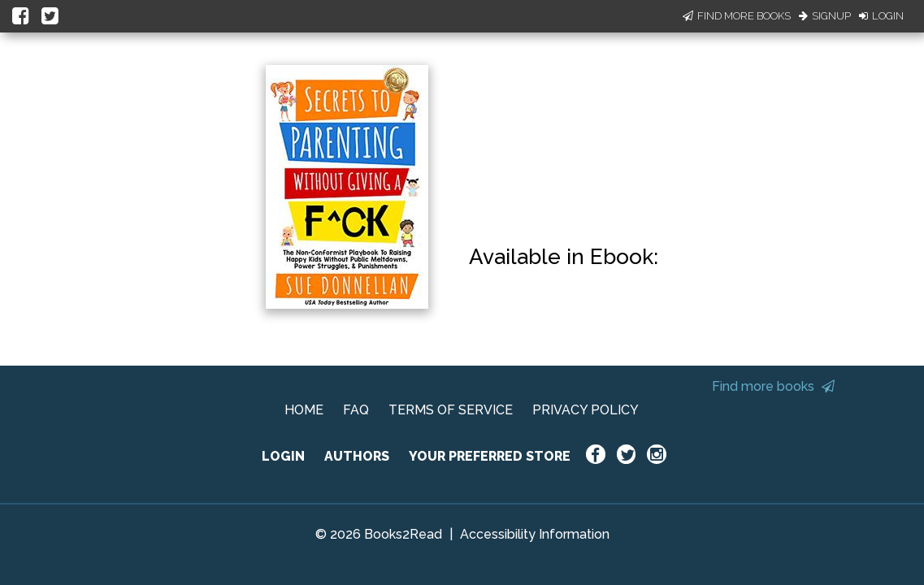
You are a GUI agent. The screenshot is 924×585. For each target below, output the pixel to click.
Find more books (773, 386)
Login (881, 16)
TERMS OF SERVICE (451, 410)
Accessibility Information (535, 534)
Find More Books (737, 16)
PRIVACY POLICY (586, 410)
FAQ (356, 410)
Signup (825, 16)
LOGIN (283, 456)
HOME (304, 410)
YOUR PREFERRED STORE (490, 456)
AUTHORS (357, 456)
